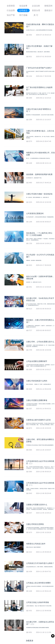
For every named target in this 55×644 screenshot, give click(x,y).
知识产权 (11, 15)
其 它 (36, 15)
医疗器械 (23, 15)
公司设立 (23, 10)
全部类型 (11, 6)
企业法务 (36, 6)
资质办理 (36, 10)
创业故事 (23, 6)
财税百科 (48, 6)
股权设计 (48, 10)
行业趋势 (11, 10)
